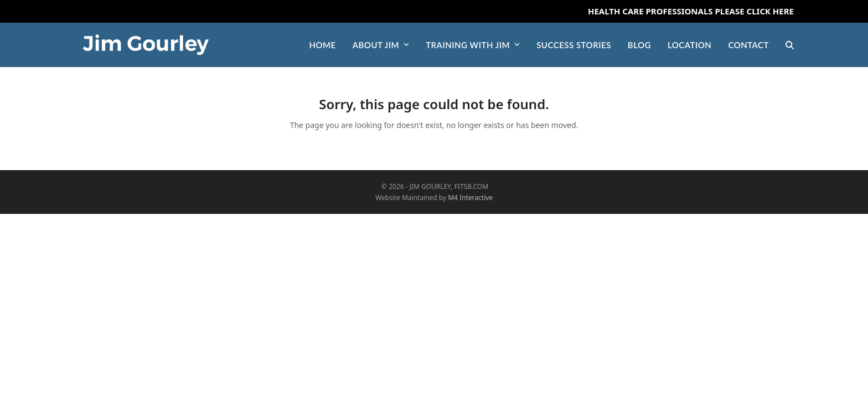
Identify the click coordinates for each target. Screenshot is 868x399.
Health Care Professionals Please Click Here (691, 11)
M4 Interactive (470, 198)
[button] (790, 45)
